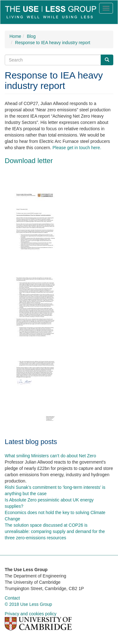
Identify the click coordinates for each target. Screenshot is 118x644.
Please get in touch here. (77, 148)
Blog (31, 36)
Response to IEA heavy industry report (53, 43)
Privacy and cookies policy (31, 614)
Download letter (29, 161)
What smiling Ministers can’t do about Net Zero (50, 456)
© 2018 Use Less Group (28, 604)
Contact (12, 598)
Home (15, 36)
